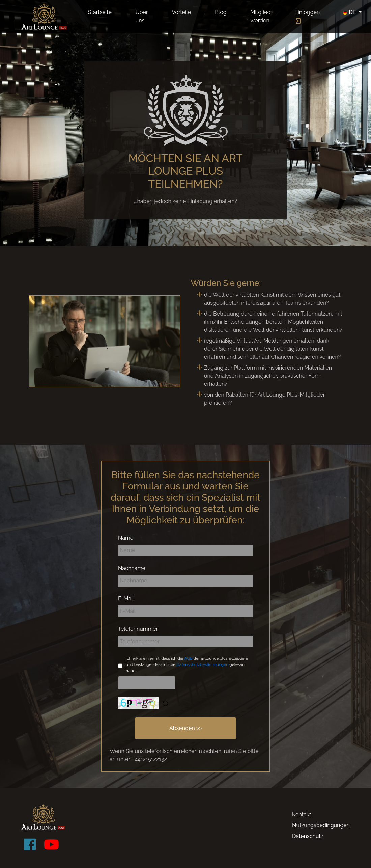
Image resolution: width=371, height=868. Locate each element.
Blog (221, 12)
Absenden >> (185, 728)
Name (126, 538)
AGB (188, 658)
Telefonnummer (138, 629)
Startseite (100, 12)
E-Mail (126, 599)
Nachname (132, 568)
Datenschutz (308, 836)
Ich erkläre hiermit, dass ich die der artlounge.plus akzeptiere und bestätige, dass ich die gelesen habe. (187, 664)
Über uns (142, 16)
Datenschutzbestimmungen (202, 664)
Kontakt (302, 815)
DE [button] (350, 12)
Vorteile (181, 12)
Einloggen (307, 17)
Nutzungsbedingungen (321, 825)
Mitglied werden (261, 16)
